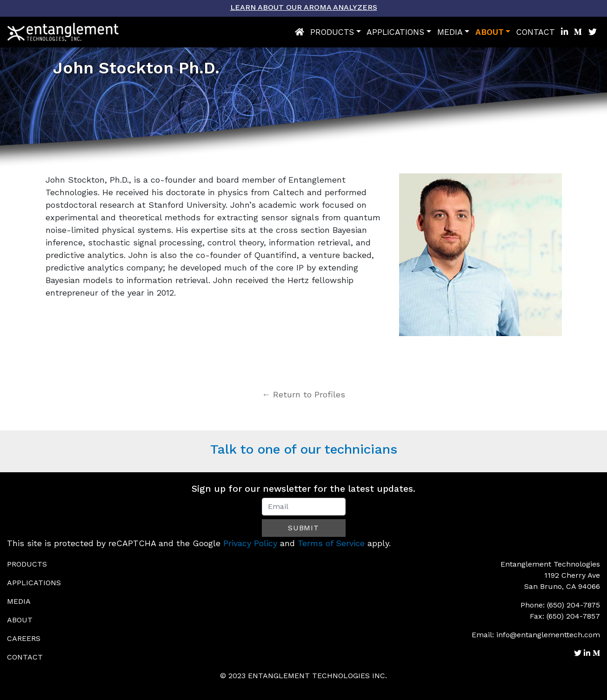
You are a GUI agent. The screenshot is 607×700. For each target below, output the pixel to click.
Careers (24, 638)
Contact (536, 32)
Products (332, 32)
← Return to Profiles (303, 394)
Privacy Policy (250, 543)
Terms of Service (331, 543)
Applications (395, 32)
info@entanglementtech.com (548, 635)
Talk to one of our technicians (304, 449)
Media (450, 32)
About (490, 32)
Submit (303, 528)
